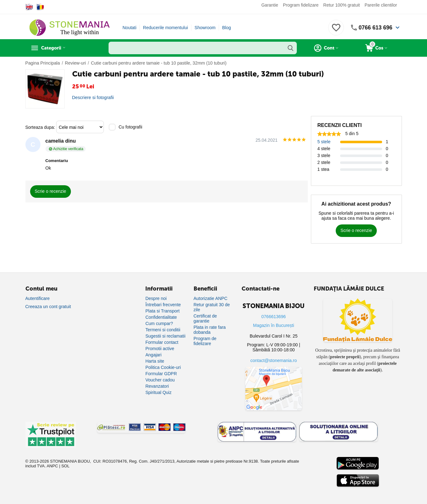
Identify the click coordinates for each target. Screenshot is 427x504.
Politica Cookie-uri (163, 367)
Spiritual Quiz (158, 392)
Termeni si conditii (163, 330)
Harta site (155, 361)
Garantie (270, 5)
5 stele (324, 142)
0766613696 (274, 317)
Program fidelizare (301, 5)
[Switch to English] (29, 7)
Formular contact (162, 342)
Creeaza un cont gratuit (48, 307)
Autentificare (38, 298)
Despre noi (156, 298)
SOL (65, 466)
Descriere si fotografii (93, 97)
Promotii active (160, 349)
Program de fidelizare (205, 341)
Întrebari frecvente (163, 305)
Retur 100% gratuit (342, 5)
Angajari (153, 355)
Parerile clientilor (381, 5)
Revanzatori (157, 386)
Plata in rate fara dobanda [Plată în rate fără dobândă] (210, 330)
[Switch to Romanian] (40, 7)
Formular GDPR (161, 374)
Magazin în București (274, 325)
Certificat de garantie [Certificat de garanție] (205, 318)
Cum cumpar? (159, 323)
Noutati (130, 28)
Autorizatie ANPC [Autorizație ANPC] (211, 298)
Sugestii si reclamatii (165, 336)
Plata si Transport (162, 311)
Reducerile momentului (165, 28)
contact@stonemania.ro (274, 360)
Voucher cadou (160, 380)
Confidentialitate (161, 317)
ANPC (52, 466)
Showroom (205, 28)
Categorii (54, 48)
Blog (227, 28)
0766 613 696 (375, 28)
